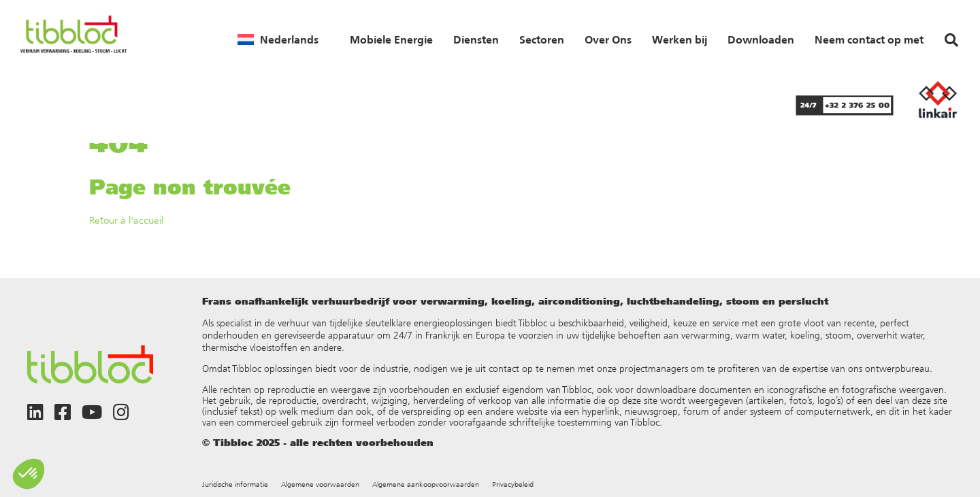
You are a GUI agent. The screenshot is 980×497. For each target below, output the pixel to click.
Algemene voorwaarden (320, 484)
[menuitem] (278, 39)
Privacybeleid (513, 484)
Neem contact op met (869, 39)
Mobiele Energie (391, 39)
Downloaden (761, 39)
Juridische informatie (235, 484)
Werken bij (680, 39)
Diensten (476, 39)
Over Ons (608, 39)
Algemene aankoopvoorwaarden (426, 484)
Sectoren (542, 39)
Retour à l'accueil (126, 220)
